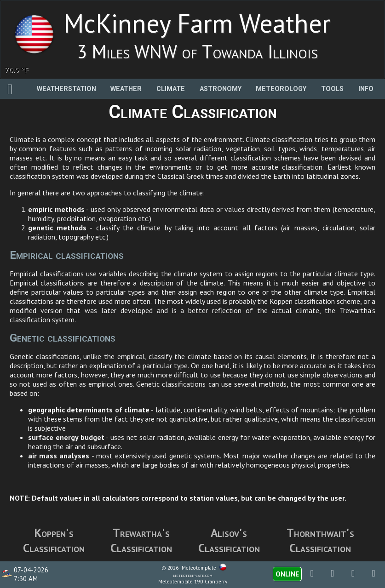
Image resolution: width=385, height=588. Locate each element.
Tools (332, 89)
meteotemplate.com (193, 575)
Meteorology (281, 89)
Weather (126, 89)
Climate (171, 89)
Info (366, 89)
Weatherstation (66, 89)
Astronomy (221, 89)
